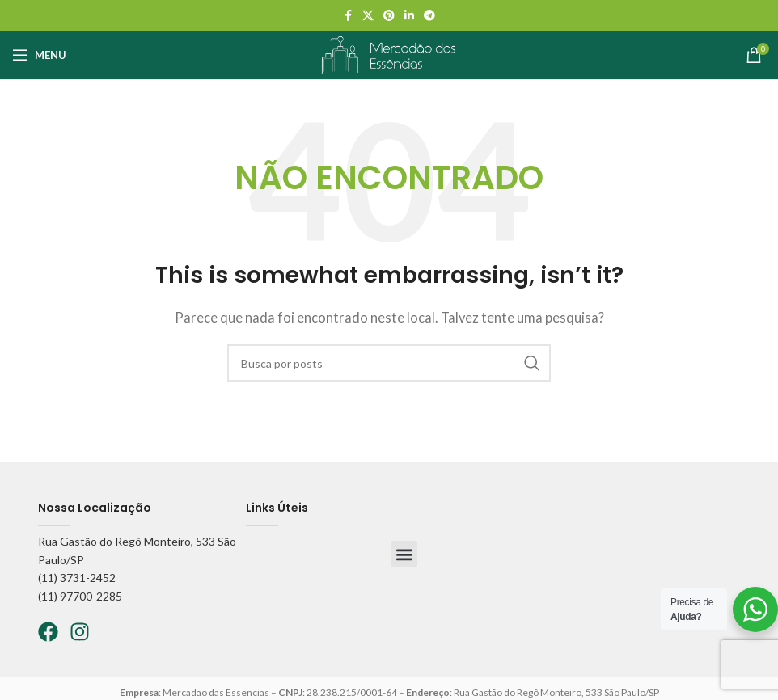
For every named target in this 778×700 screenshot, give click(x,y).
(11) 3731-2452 (77, 578)
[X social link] (368, 16)
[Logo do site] (389, 53)
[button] (404, 554)
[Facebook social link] (348, 16)
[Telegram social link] (429, 16)
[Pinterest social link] (389, 16)
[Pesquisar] (389, 363)
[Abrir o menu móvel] (39, 55)
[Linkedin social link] (409, 16)
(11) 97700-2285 (80, 596)
